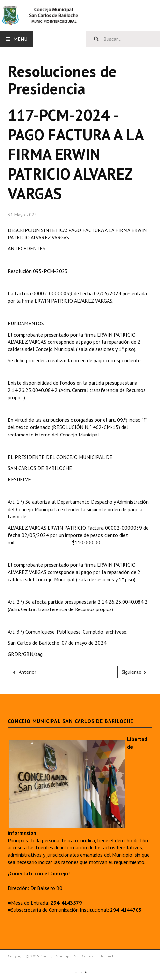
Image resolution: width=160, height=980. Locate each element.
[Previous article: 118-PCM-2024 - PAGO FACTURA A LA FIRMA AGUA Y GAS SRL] (24, 672)
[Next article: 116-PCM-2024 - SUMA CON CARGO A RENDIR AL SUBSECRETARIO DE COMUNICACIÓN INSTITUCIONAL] (135, 672)
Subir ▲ (80, 972)
